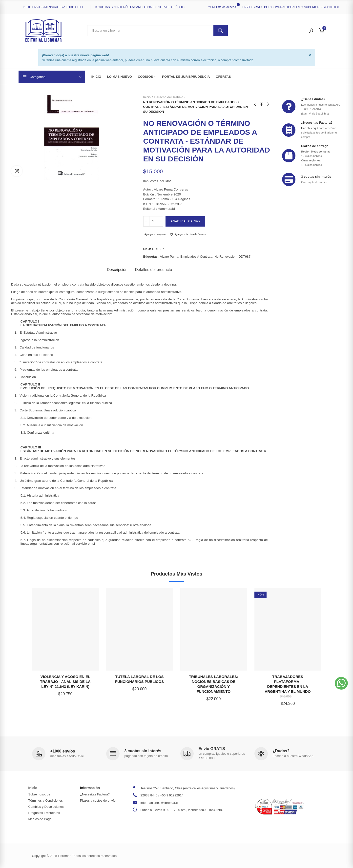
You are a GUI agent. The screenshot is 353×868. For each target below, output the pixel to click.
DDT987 (245, 257)
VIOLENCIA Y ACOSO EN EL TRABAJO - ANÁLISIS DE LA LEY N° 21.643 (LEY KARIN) (65, 682)
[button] (341, 683)
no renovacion (225, 257)
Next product (268, 104)
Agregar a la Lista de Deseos (190, 234)
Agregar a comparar (156, 234)
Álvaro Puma (169, 257)
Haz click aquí (310, 128)
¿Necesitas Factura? (317, 123)
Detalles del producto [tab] (153, 270)
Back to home (262, 104)
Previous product (255, 104)
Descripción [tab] (117, 270)
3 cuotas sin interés (316, 177)
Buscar (221, 31)
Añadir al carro (185, 221)
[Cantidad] (153, 221)
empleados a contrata (196, 257)
